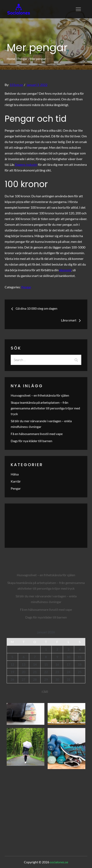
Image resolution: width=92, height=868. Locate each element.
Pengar (26, 287)
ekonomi (65, 270)
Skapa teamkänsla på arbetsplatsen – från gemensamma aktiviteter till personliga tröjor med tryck (45, 408)
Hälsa (15, 474)
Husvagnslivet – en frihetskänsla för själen (40, 395)
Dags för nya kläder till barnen (32, 441)
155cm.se (16, 85)
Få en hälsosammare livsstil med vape (37, 434)
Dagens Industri (26, 164)
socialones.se (59, 862)
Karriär (16, 481)
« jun (45, 691)
